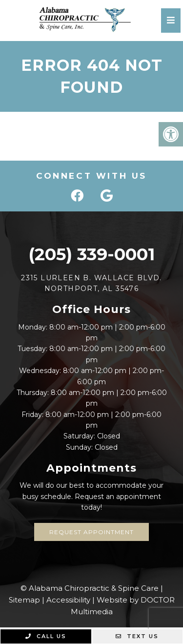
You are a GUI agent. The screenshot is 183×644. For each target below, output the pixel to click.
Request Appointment (91, 532)
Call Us (46, 636)
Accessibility (68, 600)
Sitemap (24, 600)
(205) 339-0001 (91, 254)
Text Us (137, 636)
